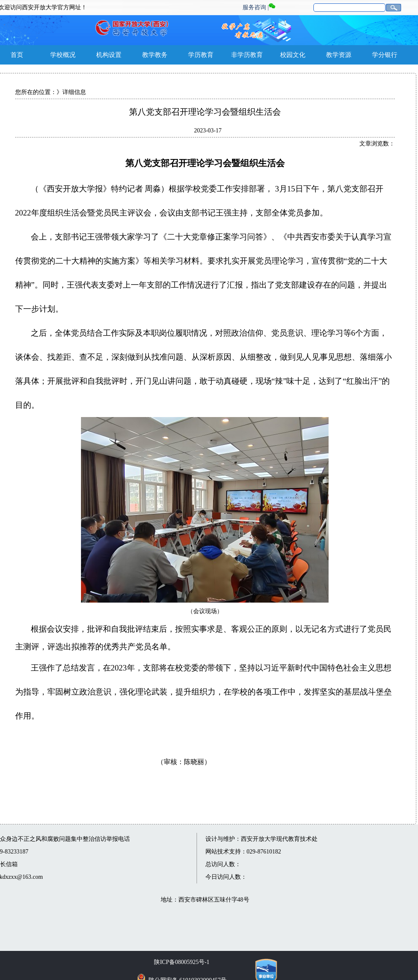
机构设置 (109, 55)
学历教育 (201, 55)
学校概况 (63, 55)
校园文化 (293, 55)
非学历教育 (247, 55)
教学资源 (339, 55)
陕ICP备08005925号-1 (182, 962)
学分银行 (385, 55)
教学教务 (155, 55)
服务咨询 (254, 7)
